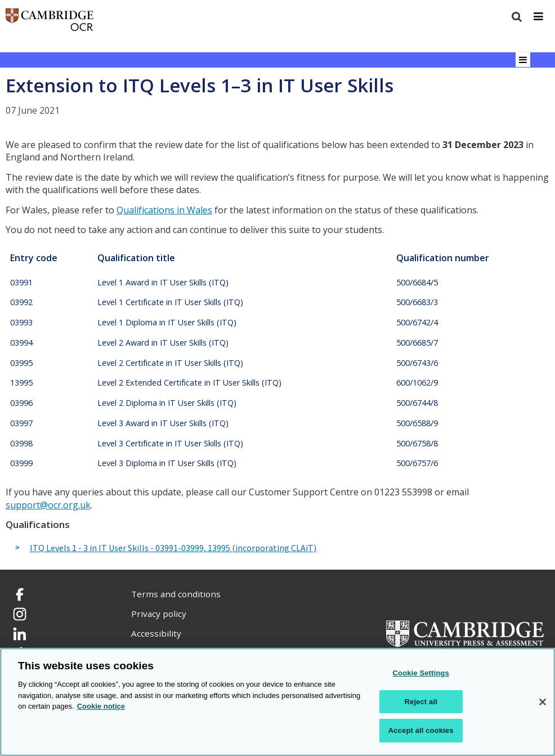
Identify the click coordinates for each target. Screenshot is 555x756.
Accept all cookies (421, 730)
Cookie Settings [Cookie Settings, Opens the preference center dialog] (421, 673)
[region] (277, 702)
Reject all (421, 702)
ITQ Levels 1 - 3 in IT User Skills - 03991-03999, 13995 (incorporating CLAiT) (173, 548)
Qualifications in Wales (164, 210)
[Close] (543, 702)
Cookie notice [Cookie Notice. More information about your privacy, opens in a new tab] (101, 706)
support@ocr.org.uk (48, 505)
